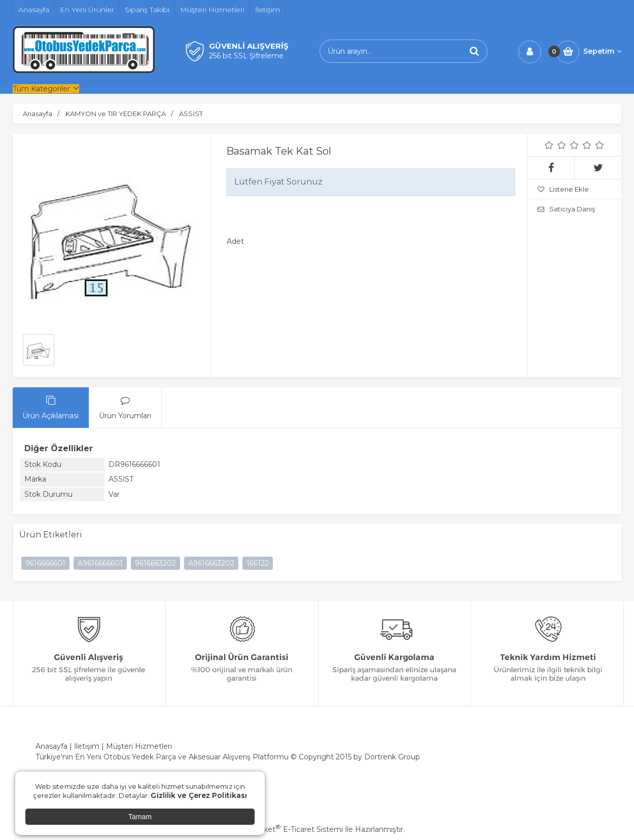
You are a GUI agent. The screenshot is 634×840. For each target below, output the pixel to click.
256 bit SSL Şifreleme (246, 56)
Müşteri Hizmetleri (139, 746)
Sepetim (602, 51)
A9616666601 (100, 563)
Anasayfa (51, 746)
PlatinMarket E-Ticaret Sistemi (286, 829)
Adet (235, 241)
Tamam (140, 817)
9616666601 (45, 563)
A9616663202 (211, 563)
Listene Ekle (563, 189)
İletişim (87, 746)
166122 (258, 563)
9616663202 (155, 563)
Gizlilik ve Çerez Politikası (199, 795)
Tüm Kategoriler (41, 89)
